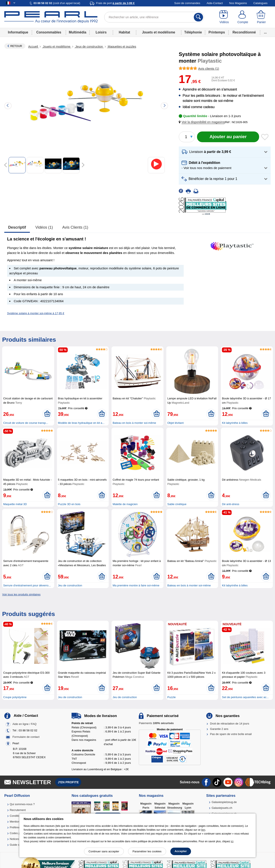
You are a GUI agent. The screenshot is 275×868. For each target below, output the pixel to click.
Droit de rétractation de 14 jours (230, 724)
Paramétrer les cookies (147, 851)
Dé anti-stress (231, 504)
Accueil (33, 47)
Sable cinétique (177, 504)
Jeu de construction (70, 585)
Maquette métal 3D (15, 504)
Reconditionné (244, 32)
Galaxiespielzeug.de (224, 802)
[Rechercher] (198, 17)
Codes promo (18, 833)
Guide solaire (18, 845)
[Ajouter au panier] (228, 137)
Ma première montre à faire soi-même (136, 585)
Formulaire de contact (26, 737)
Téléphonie (193, 32)
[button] (202, 122)
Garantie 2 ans (219, 729)
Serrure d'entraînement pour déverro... (27, 585)
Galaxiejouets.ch (222, 808)
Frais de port (115, 3)
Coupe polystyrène (15, 697)
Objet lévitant (176, 423)
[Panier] (261, 17)
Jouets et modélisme (159, 32)
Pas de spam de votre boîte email (231, 734)
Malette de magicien (125, 504)
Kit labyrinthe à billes (235, 423)
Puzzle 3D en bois (69, 504)
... (265, 32)
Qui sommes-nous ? (22, 804)
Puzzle (172, 697)
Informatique (18, 32)
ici (232, 841)
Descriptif (17, 227)
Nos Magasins (238, 3)
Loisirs (101, 32)
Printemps (217, 32)
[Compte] (243, 17)
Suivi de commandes (187, 3)
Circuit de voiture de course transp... (26, 423)
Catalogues (260, 3)
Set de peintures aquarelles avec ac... (245, 697)
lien (203, 830)
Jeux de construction (89, 47)
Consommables (49, 32)
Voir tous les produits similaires (21, 594)
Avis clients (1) (75, 227)
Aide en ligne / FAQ (24, 724)
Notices (14, 839)
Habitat (125, 32)
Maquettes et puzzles (122, 47)
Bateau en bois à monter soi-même (134, 423)
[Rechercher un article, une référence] (154, 17)
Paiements (156, 723)
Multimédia (77, 32)
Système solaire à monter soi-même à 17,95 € (36, 313)
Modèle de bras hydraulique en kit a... (81, 423)
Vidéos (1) (44, 227)
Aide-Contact (215, 3)
